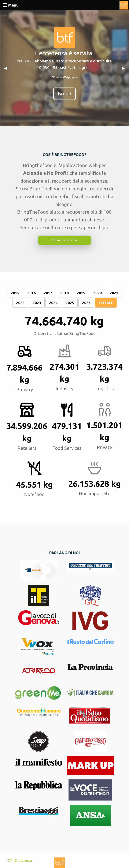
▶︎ (123, 68)
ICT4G (12, 860)
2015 (15, 293)
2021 (114, 293)
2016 (32, 293)
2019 (81, 293)
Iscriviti (64, 94)
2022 (20, 303)
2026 (86, 303)
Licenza (25, 860)
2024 (53, 303)
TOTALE (106, 303)
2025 (70, 303)
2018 (64, 293)
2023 (37, 303)
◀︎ (6, 68)
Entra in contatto (64, 240)
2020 (97, 293)
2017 (48, 293)
